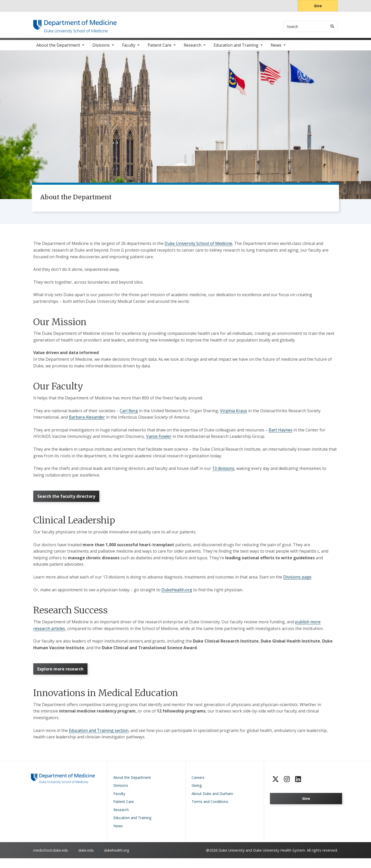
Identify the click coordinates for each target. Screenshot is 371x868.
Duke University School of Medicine (198, 247)
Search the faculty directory (68, 501)
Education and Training (236, 49)
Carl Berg (129, 414)
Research (193, 49)
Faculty (129, 49)
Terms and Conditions (210, 811)
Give (318, 6)
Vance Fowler (159, 440)
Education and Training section (99, 740)
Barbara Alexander (87, 421)
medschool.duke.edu (51, 860)
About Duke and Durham (212, 803)
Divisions (101, 49)
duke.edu (86, 860)
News (276, 49)
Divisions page (297, 584)
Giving (197, 795)
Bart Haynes (281, 433)
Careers (198, 787)
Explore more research (62, 677)
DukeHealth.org (177, 596)
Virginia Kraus (234, 414)
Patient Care (160, 49)
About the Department (58, 49)
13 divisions (223, 472)
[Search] (332, 26)
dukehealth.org (117, 860)
